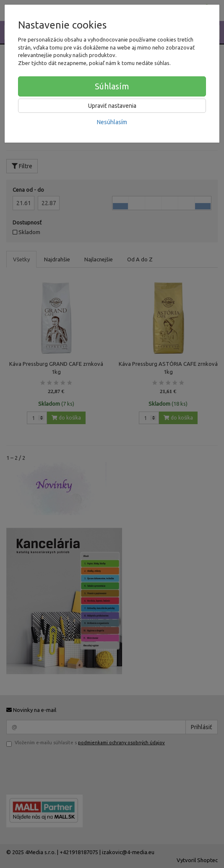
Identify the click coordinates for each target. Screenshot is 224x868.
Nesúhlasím (112, 122)
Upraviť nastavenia (112, 106)
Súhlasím (112, 86)
